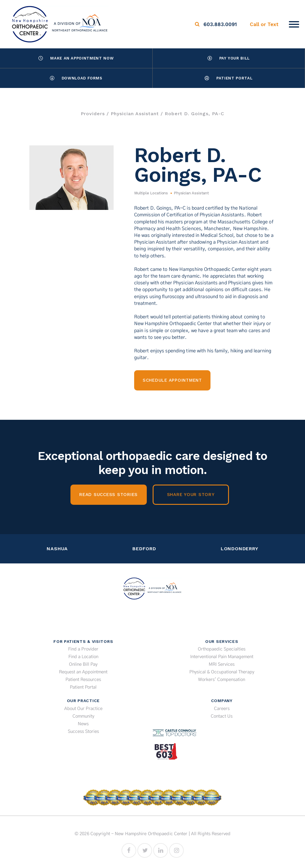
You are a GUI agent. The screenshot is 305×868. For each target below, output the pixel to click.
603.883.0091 (220, 24)
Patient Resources (83, 680)
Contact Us (222, 716)
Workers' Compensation (222, 680)
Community (83, 716)
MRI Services (222, 664)
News (83, 724)
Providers (93, 114)
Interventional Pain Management (222, 657)
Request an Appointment (83, 672)
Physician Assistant (135, 114)
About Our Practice (83, 709)
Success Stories (83, 732)
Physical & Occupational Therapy (222, 672)
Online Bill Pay (83, 664)
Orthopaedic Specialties (222, 649)
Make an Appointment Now (76, 58)
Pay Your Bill (229, 58)
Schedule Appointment (172, 380)
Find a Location (83, 657)
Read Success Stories (108, 495)
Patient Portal (229, 78)
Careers (222, 709)
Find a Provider (83, 649)
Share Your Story (191, 495)
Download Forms (76, 78)
